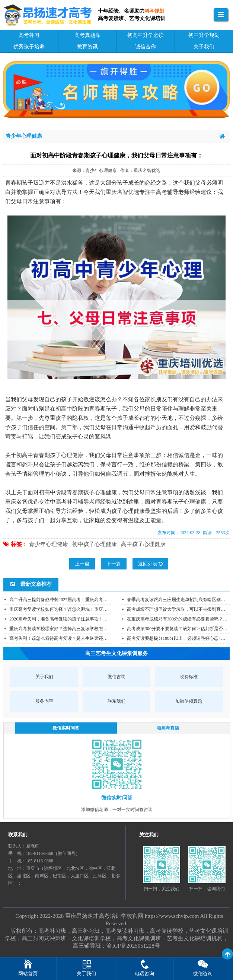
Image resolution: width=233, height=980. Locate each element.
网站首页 (28, 973)
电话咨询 (144, 973)
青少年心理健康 (49, 544)
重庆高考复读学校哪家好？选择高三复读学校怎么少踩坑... (67, 629)
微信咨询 (203, 973)
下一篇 (114, 564)
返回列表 (150, 564)
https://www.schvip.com (172, 916)
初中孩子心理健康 (95, 544)
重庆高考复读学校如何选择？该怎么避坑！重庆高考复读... (67, 609)
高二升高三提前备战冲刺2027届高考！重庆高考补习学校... (67, 600)
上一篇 (82, 564)
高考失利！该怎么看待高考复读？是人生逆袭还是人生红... (67, 638)
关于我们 (86, 973)
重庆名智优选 (122, 192)
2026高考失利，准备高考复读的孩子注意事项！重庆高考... (67, 619)
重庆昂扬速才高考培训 (93, 916)
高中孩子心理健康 (143, 544)
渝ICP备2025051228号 (133, 946)
